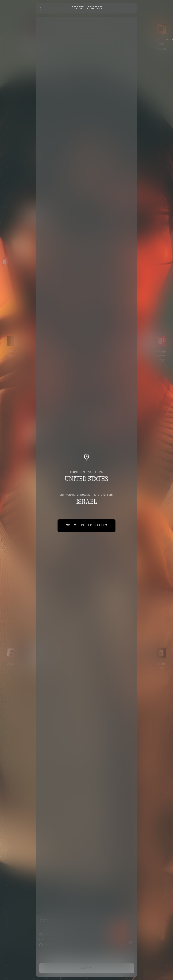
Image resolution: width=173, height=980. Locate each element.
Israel (86, 537)
